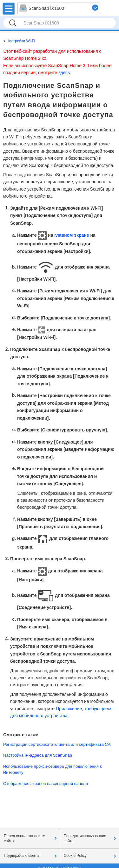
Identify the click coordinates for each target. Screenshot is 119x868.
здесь (64, 73)
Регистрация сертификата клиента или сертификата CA (57, 744)
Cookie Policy (75, 856)
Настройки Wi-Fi (21, 41)
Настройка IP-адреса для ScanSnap (38, 755)
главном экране (72, 235)
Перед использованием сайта (25, 838)
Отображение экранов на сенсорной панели (46, 784)
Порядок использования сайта (85, 838)
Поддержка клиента (21, 856)
